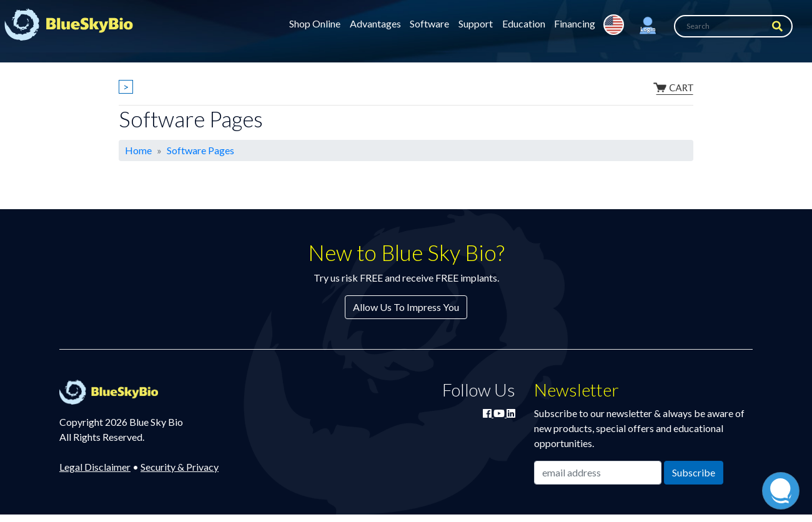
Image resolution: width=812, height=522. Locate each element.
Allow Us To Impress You (406, 307)
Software (429, 23)
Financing (575, 23)
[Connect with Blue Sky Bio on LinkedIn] (511, 413)
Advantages (375, 23)
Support (476, 23)
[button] (648, 26)
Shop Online (315, 23)
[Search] (733, 26)
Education (524, 23)
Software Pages (201, 150)
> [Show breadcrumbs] (126, 86)
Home (138, 150)
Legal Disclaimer (95, 467)
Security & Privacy (180, 467)
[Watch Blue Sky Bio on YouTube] (500, 413)
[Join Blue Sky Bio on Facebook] (488, 413)
